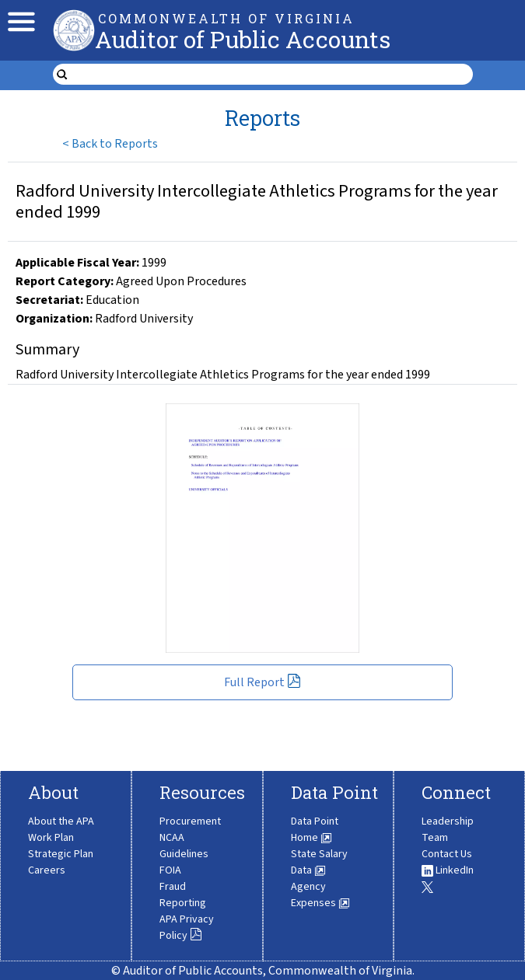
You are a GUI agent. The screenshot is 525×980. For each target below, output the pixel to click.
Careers (47, 870)
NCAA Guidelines (184, 846)
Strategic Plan (61, 854)
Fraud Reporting (183, 895)
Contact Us (447, 854)
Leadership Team (448, 830)
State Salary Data (319, 862)
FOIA (170, 870)
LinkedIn (448, 870)
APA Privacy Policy (187, 928)
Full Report (262, 682)
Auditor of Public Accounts (243, 39)
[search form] (273, 75)
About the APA (61, 821)
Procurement (190, 821)
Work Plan (51, 838)
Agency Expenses (320, 895)
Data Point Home (315, 830)
